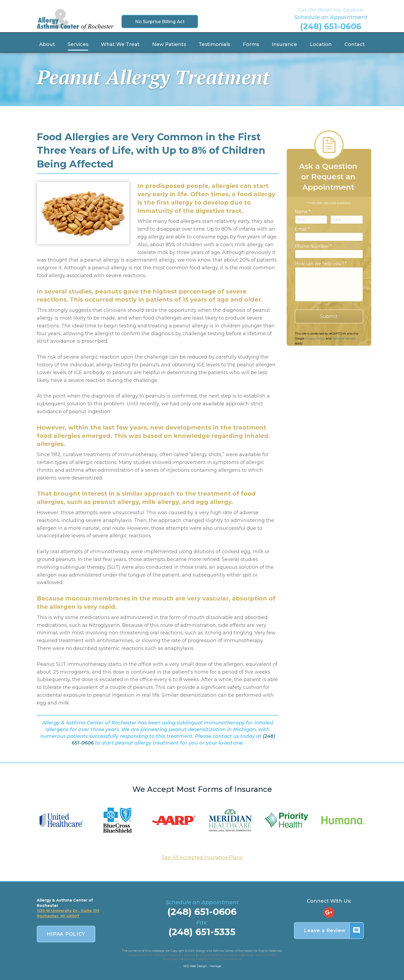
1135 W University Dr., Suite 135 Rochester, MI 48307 (68, 913)
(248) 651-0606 (331, 26)
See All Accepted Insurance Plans (202, 857)
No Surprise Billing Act (160, 21)
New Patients (169, 44)
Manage (215, 966)
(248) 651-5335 (202, 932)
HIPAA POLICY (66, 934)
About (47, 44)
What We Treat (120, 44)
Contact (355, 44)
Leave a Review (334, 931)
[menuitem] (47, 44)
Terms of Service (344, 338)
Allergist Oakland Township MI (220, 955)
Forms (251, 44)
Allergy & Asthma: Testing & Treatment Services (162, 955)
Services (78, 44)
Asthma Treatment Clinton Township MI (212, 959)
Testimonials (214, 44)
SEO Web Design (195, 966)
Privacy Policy (315, 338)
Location (321, 44)
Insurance (284, 44)
